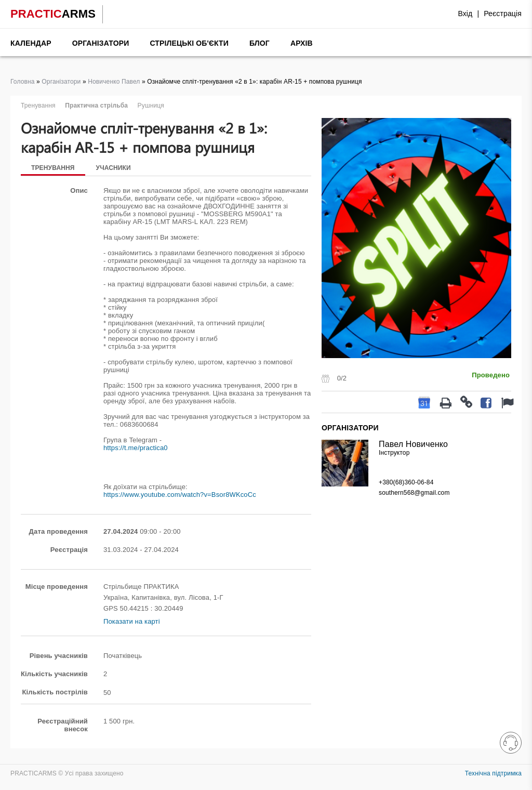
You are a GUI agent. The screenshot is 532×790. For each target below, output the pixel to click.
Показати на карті (132, 621)
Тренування (53, 168)
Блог (260, 43)
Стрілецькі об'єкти (189, 43)
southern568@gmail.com (414, 493)
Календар (31, 43)
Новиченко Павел (114, 82)
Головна (23, 82)
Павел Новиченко (413, 444)
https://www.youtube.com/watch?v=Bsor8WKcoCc (180, 495)
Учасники (114, 168)
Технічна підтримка (493, 773)
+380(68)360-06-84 (406, 482)
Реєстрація (503, 14)
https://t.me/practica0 (136, 448)
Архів (302, 43)
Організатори (101, 43)
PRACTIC (53, 14)
